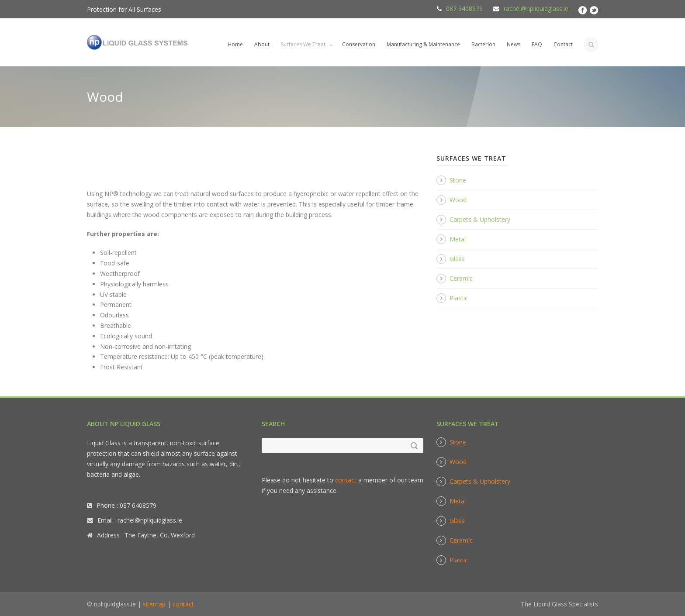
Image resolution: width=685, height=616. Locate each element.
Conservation (359, 44)
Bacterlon (483, 44)
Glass (457, 259)
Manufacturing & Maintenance (423, 44)
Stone (458, 180)
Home (235, 44)
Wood (458, 200)
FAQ (537, 44)
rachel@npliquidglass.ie (536, 9)
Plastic (459, 298)
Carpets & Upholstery (480, 219)
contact (346, 480)
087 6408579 (464, 9)
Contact (563, 44)
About (262, 44)
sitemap (154, 604)
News (514, 44)
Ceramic (461, 278)
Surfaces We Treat (303, 44)
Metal (458, 239)
